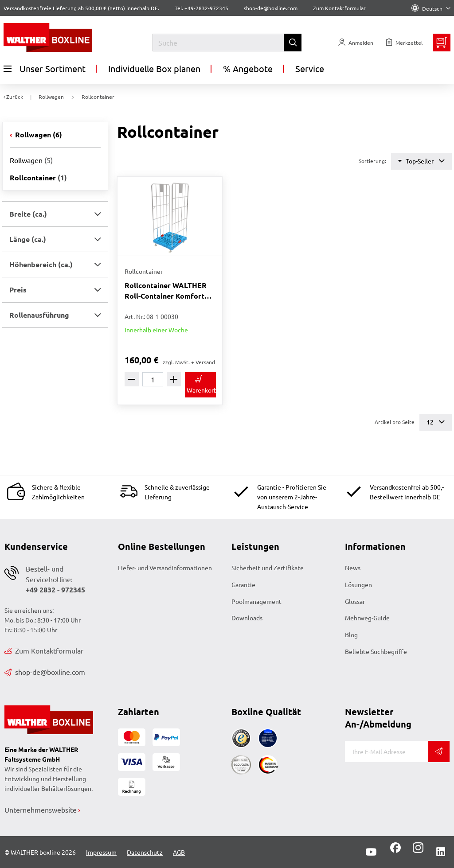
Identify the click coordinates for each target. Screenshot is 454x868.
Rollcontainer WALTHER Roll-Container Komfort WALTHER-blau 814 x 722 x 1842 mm (170, 291)
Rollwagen (38, 134)
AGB (179, 852)
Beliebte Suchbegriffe (376, 651)
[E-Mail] (387, 751)
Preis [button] (18, 290)
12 (436, 422)
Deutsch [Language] (431, 8)
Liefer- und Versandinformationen (165, 568)
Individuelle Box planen (154, 68)
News (353, 568)
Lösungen (358, 584)
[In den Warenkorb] (200, 385)
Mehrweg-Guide (367, 618)
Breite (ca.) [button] (28, 214)
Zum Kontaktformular (339, 8)
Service (310, 68)
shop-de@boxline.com (45, 672)
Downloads (247, 618)
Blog (351, 634)
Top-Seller (421, 161)
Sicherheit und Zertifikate (268, 568)
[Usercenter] (356, 43)
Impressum (101, 852)
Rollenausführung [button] (39, 315)
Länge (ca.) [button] (28, 239)
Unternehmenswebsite (41, 810)
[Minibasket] (442, 43)
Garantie (243, 584)
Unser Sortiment (45, 69)
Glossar (355, 601)
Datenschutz (145, 852)
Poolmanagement (256, 601)
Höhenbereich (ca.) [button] (41, 264)
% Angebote (248, 68)
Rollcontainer (38, 177)
